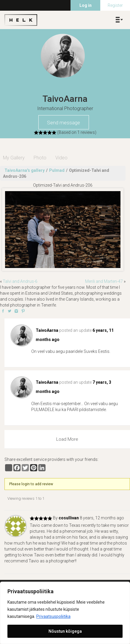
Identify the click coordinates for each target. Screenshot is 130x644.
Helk (21, 20)
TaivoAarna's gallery (25, 170)
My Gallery (14, 158)
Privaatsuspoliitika (53, 616)
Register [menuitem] (115, 5)
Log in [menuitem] (86, 5)
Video (61, 158)
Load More (67, 439)
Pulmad (57, 170)
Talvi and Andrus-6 (20, 281)
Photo (40, 158)
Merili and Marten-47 (104, 281)
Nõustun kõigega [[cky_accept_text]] (65, 631)
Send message (64, 123)
